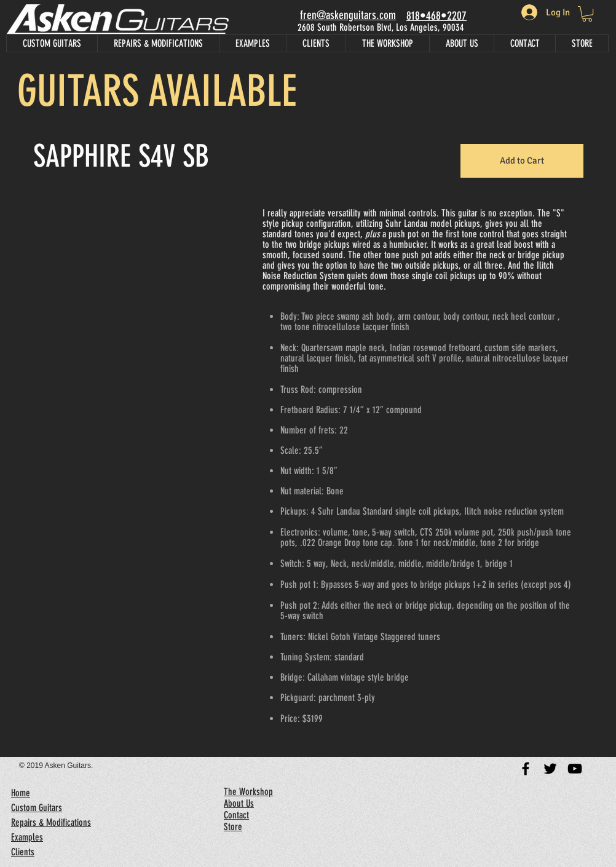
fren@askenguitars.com (348, 15)
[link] (587, 14)
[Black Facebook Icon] (526, 769)
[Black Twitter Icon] (550, 769)
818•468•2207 (436, 16)
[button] (120, 407)
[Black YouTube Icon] (575, 769)
